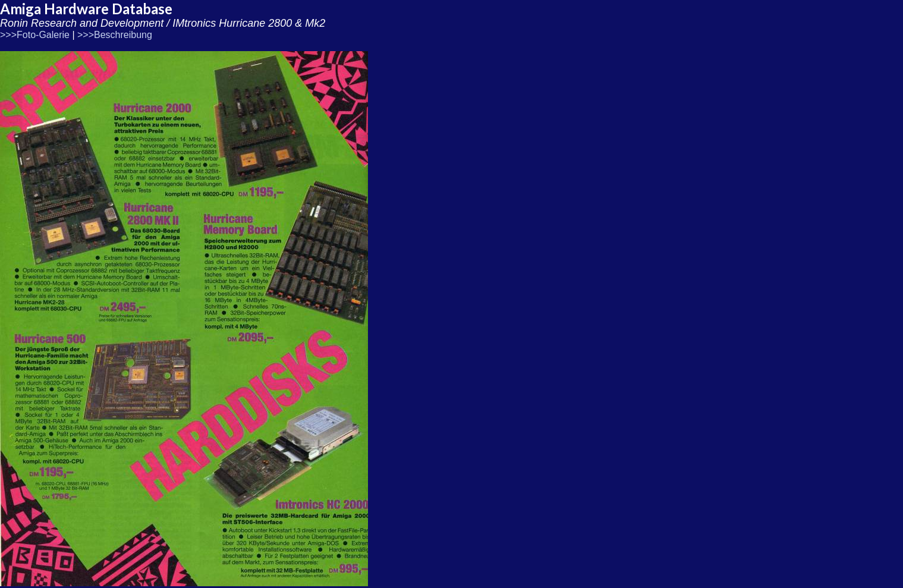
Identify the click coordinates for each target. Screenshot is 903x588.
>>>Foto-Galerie (35, 35)
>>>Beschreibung (115, 35)
